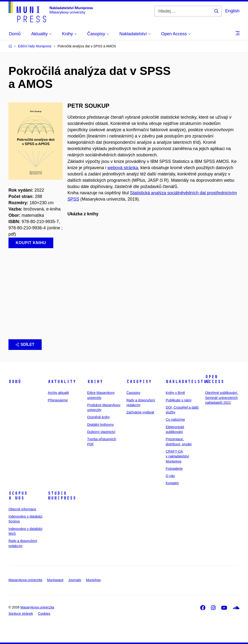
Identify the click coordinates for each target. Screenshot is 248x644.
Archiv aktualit (58, 393)
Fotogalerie (174, 469)
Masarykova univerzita (25, 580)
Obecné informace (22, 509)
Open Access (215, 379)
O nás (170, 476)
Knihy (95, 382)
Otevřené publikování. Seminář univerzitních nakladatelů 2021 (222, 398)
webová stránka (123, 168)
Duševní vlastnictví (101, 432)
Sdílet (25, 344)
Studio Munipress (62, 496)
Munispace (55, 580)
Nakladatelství (188, 382)
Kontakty (172, 483)
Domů (15, 382)
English (232, 11)
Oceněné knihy (98, 417)
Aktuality (62, 382)
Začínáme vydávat (140, 412)
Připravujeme (58, 400)
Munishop (93, 580)
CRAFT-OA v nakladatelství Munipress (177, 456)
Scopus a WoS (18, 496)
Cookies (44, 614)
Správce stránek (21, 614)
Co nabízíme (175, 420)
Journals (75, 580)
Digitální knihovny (101, 425)
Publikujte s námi (178, 400)
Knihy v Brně (175, 393)
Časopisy (139, 382)
